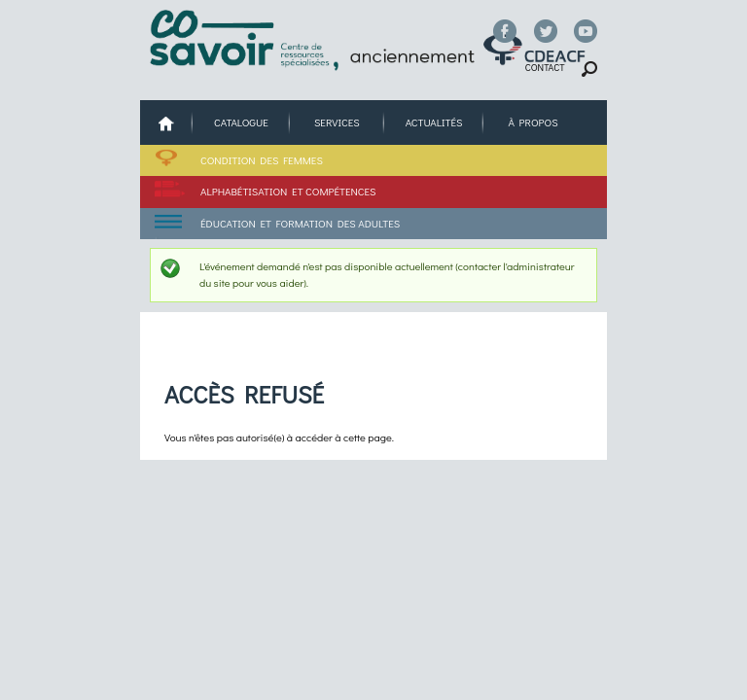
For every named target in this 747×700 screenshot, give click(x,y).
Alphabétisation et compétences (288, 191)
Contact (545, 68)
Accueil (166, 123)
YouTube (586, 31)
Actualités (434, 122)
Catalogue (241, 122)
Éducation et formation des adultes (300, 223)
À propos (533, 122)
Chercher (589, 70)
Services (337, 122)
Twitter (546, 31)
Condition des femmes (262, 160)
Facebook (505, 31)
